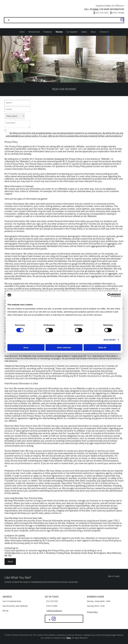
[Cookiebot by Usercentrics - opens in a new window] (109, 295)
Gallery (84, 32)
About (93, 32)
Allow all (102, 347)
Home (22, 32)
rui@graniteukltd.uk (54, 611)
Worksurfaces (34, 32)
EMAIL (96, 9)
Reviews (59, 32)
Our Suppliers (72, 32)
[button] (114, 576)
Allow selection (64, 347)
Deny (26, 347)
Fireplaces (48, 32)
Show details (110, 340)
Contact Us (104, 32)
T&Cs (69, 638)
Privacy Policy (92, 612)
